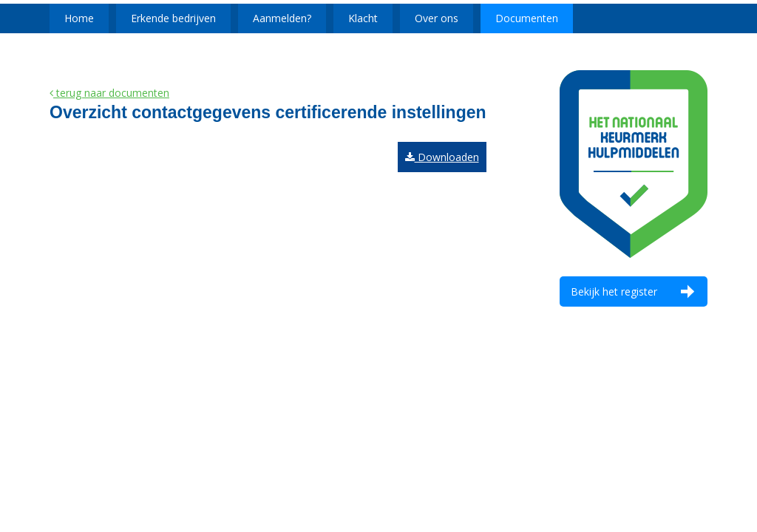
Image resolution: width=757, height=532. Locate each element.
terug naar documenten (109, 93)
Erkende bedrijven (173, 18)
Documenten (527, 18)
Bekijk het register (614, 291)
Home (79, 18)
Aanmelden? (282, 18)
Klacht (363, 18)
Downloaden (442, 157)
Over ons (437, 18)
